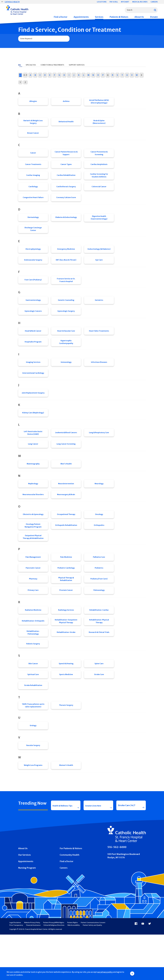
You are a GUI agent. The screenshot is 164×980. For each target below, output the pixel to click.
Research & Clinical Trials (99, 666)
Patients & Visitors (119, 17)
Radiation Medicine (33, 642)
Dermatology (33, 225)
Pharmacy (33, 609)
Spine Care (99, 699)
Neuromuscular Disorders (33, 519)
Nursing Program (27, 913)
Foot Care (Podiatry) (33, 291)
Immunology (66, 378)
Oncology (99, 540)
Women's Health (66, 807)
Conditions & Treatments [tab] (52, 65)
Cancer (33, 156)
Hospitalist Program (33, 357)
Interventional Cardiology (33, 390)
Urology (33, 765)
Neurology (99, 507)
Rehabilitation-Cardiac (99, 642)
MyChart (125, 2)
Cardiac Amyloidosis (99, 168)
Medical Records (140, 2)
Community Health (70, 900)
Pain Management (33, 585)
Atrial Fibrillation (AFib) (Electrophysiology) (99, 102)
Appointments (81, 17)
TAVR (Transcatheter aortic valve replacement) (33, 744)
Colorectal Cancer (99, 192)
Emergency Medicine (66, 258)
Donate (154, 17)
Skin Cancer (33, 699)
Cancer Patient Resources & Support (66, 156)
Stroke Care (99, 711)
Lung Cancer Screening (66, 465)
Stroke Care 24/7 (127, 849)
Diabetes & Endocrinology (66, 225)
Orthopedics (99, 552)
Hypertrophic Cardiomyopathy (66, 357)
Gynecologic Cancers (33, 324)
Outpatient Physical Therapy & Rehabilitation (33, 564)
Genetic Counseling (66, 312)
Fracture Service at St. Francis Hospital (66, 291)
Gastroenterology (33, 312)
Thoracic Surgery (66, 744)
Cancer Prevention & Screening (99, 156)
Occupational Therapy (66, 540)
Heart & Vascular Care (66, 345)
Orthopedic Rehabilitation (66, 552)
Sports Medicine (66, 711)
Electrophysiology (33, 258)
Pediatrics (99, 597)
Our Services (24, 900)
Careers (154, 2)
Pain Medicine (66, 585)
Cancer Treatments (33, 168)
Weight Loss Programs (33, 807)
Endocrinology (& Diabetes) (99, 258)
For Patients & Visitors (71, 894)
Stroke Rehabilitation (33, 723)
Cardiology (33, 192)
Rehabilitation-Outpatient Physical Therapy (66, 654)
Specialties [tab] (31, 65)
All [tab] (20, 65)
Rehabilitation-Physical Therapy (99, 654)
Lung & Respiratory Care (99, 453)
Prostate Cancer (66, 621)
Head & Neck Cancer (33, 345)
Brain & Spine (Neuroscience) (99, 123)
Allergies (33, 102)
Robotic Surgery (33, 678)
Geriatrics (99, 312)
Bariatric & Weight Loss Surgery (33, 123)
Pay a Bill (114, 2)
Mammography (33, 486)
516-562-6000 (117, 892)
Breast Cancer (33, 135)
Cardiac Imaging (33, 180)
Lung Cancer (33, 465)
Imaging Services (33, 378)
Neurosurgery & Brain (66, 519)
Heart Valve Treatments (99, 345)
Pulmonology (99, 621)
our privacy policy (105, 972)
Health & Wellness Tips (62, 849)
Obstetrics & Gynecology (33, 540)
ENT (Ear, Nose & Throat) (66, 270)
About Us (139, 17)
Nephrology (33, 507)
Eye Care (99, 270)
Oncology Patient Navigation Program (33, 552)
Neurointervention (66, 507)
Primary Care (33, 621)
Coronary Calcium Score (66, 204)
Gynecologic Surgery (66, 324)
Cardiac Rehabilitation (66, 180)
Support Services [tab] (77, 65)
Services (99, 17)
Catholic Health (12, 2)
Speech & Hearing (66, 699)
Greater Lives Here (94, 849)
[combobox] (141, 10)
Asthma (66, 102)
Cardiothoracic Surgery (66, 192)
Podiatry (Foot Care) (99, 609)
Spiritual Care (33, 711)
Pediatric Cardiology (66, 597)
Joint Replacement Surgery (33, 411)
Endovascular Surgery (33, 270)
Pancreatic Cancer (33, 597)
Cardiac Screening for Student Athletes (99, 180)
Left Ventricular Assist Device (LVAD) (33, 453)
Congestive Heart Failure (33, 204)
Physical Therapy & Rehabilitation (66, 609)
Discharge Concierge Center (33, 237)
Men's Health (66, 486)
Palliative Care (99, 585)
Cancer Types (66, 168)
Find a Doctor (61, 17)
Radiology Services (66, 642)
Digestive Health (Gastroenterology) (99, 225)
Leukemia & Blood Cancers (66, 453)
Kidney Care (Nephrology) (33, 432)
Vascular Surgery (33, 786)
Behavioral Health (66, 123)
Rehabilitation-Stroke (66, 666)
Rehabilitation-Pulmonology (33, 666)
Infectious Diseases (99, 378)
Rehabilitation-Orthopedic (33, 654)
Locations (102, 2)
